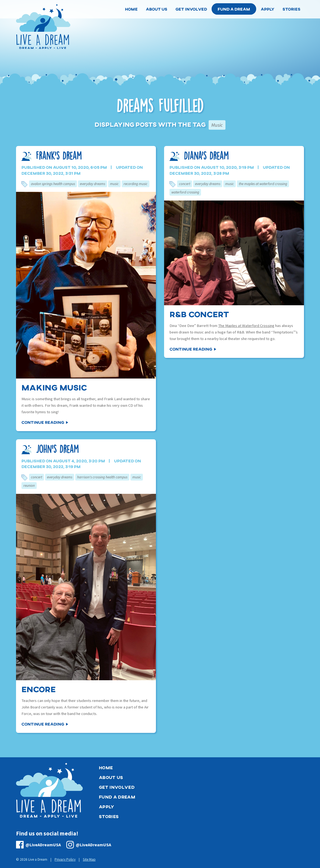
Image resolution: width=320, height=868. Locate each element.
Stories (109, 816)
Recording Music (136, 184)
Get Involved (117, 787)
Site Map (89, 859)
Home (106, 767)
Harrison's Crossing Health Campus (102, 477)
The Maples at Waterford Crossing (263, 184)
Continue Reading (43, 422)
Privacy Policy (65, 859)
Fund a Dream (234, 9)
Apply (107, 807)
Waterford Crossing (185, 192)
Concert (185, 184)
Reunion (29, 486)
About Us (111, 777)
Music (114, 184)
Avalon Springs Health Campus (53, 184)
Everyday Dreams (92, 184)
